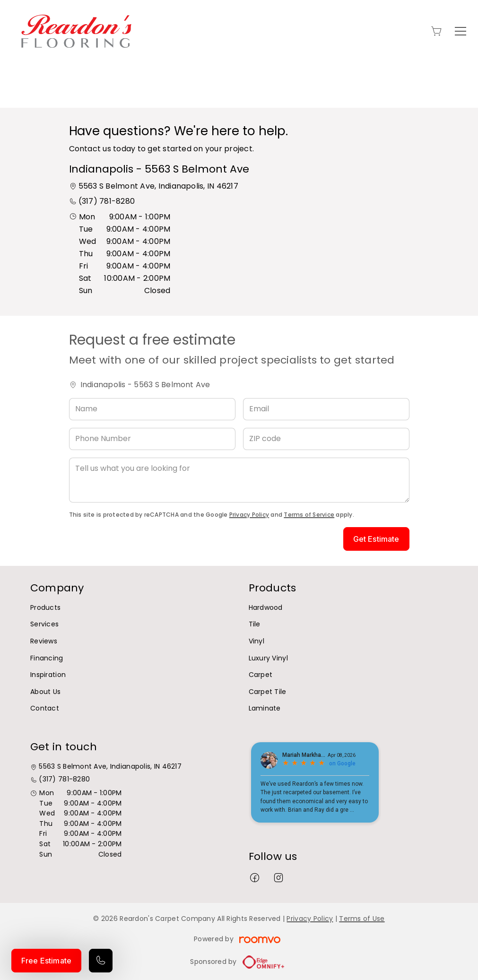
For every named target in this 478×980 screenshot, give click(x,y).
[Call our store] (101, 961)
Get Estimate (376, 539)
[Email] (326, 409)
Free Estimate (46, 961)
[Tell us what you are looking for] (239, 480)
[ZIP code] (326, 439)
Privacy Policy (249, 515)
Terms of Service (309, 515)
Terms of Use (362, 919)
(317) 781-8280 (107, 201)
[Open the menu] (461, 31)
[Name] (152, 409)
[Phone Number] (152, 439)
